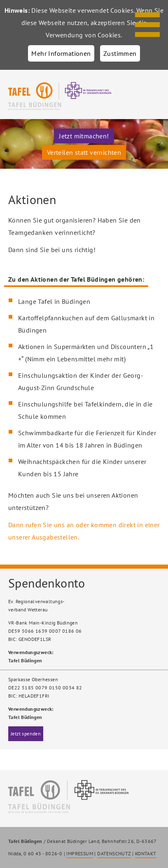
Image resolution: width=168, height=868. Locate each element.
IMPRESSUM (80, 853)
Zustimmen (120, 53)
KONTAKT (146, 853)
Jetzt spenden (26, 734)
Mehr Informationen (61, 53)
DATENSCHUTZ (114, 853)
